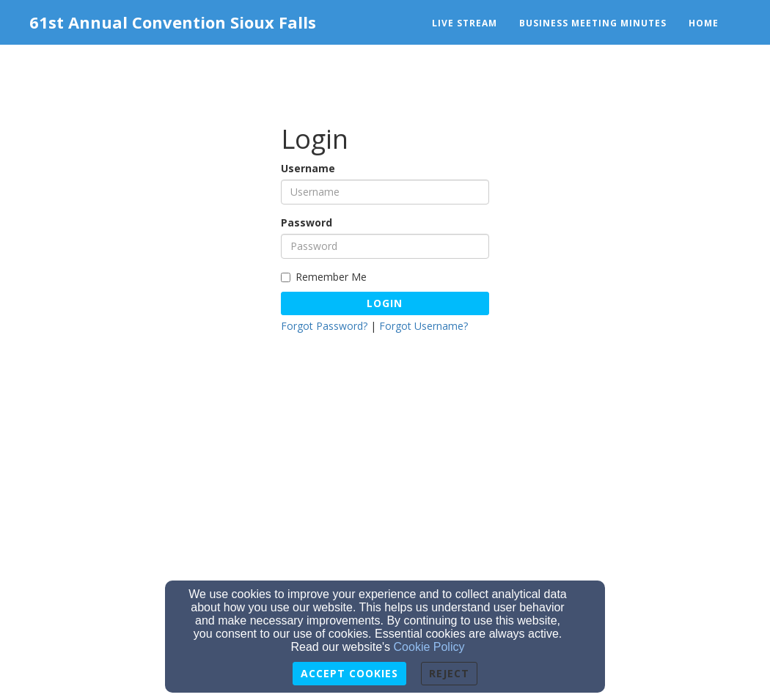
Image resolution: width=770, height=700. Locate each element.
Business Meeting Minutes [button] (593, 23)
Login (385, 303)
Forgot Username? (423, 326)
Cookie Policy (429, 647)
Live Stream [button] (465, 23)
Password (307, 222)
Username (308, 168)
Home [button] (704, 23)
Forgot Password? (324, 326)
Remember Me (324, 277)
